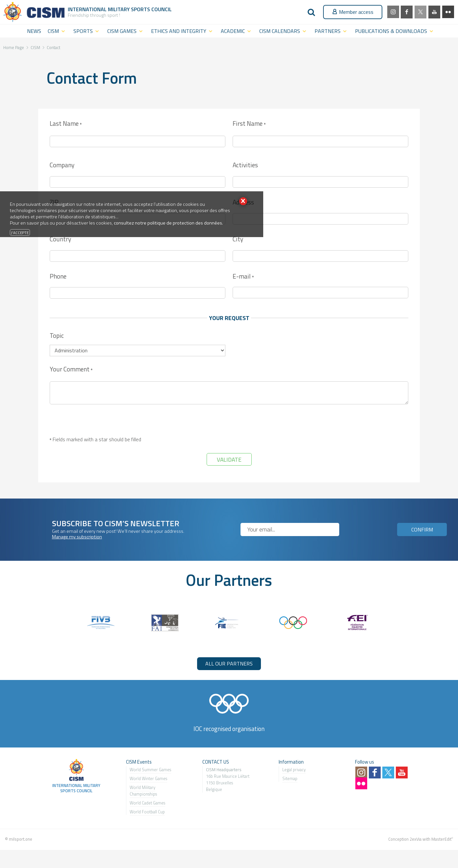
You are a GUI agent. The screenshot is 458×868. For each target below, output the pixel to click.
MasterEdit (441, 839)
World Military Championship (142, 791)
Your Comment (71, 370)
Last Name (66, 124)
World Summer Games (150, 770)
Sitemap (290, 778)
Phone (58, 276)
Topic (57, 335)
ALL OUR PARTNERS (229, 664)
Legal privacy (294, 770)
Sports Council (151, 9)
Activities (245, 165)
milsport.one (21, 839)
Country (60, 239)
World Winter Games (148, 778)
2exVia (416, 839)
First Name (249, 124)
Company (62, 165)
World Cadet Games (147, 803)
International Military (99, 9)
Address (243, 202)
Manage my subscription (77, 537)
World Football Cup (147, 812)
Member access (353, 12)
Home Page (14, 47)
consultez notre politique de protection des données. (168, 223)
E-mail (243, 277)
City (238, 239)
